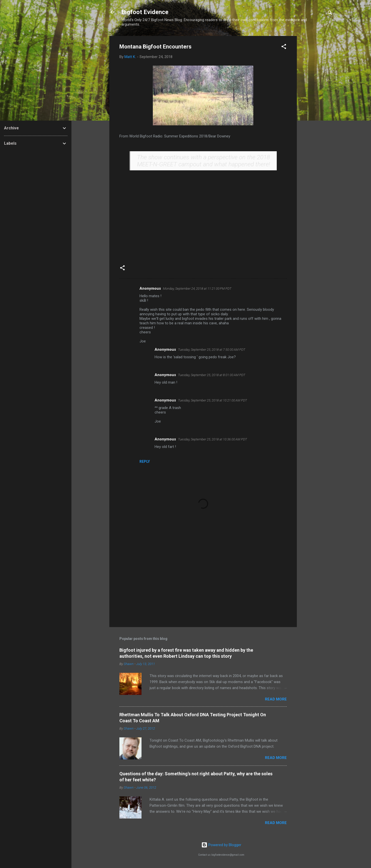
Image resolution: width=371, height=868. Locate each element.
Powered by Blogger (221, 845)
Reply (145, 462)
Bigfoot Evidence (145, 12)
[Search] (330, 14)
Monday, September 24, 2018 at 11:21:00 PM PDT (197, 289)
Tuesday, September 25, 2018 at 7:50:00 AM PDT (212, 350)
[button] (284, 47)
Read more (276, 699)
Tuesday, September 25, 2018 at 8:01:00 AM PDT (212, 375)
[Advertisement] (317, 111)
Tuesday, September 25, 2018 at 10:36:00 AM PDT (213, 439)
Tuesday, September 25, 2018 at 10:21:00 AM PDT (213, 400)
